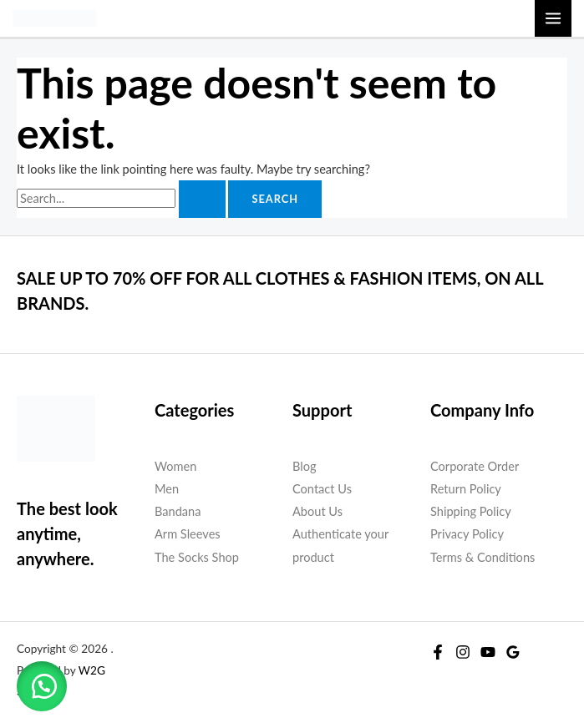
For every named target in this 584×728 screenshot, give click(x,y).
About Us (317, 511)
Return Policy (466, 489)
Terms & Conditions (482, 557)
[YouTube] (488, 652)
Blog (305, 466)
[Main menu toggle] (553, 18)
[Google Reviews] (513, 652)
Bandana (178, 511)
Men (167, 489)
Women (175, 466)
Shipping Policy (471, 511)
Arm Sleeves (188, 534)
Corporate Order (475, 466)
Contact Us (322, 489)
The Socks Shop (197, 557)
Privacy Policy (467, 534)
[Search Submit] (202, 199)
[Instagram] (463, 652)
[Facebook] (438, 652)
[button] (42, 686)
